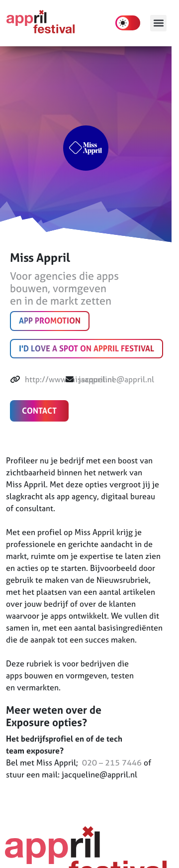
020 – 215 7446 (111, 762)
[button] (158, 23)
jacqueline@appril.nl (116, 379)
